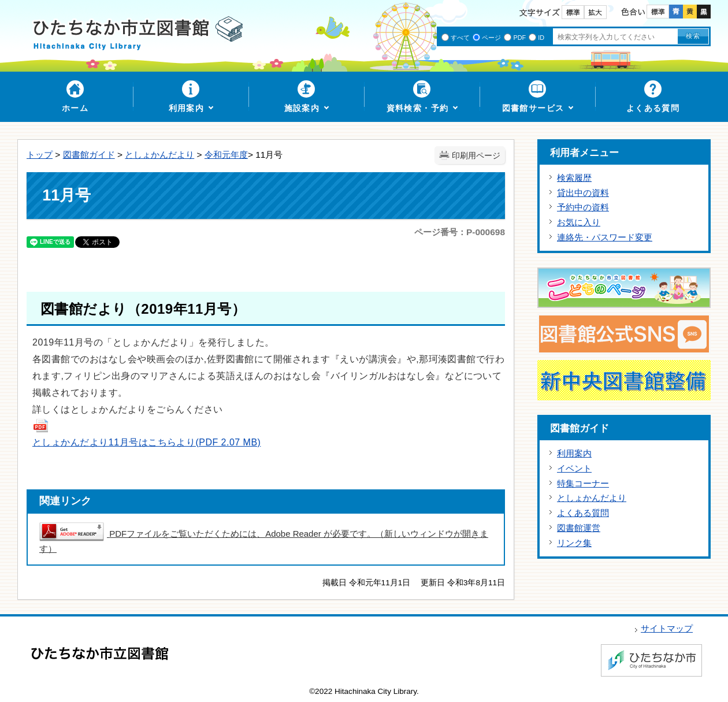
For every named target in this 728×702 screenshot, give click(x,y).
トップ (40, 155)
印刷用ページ (476, 156)
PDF (519, 38)
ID (541, 38)
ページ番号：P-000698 (460, 232)
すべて (460, 38)
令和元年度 (226, 155)
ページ (491, 38)
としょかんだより (159, 155)
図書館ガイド (89, 155)
